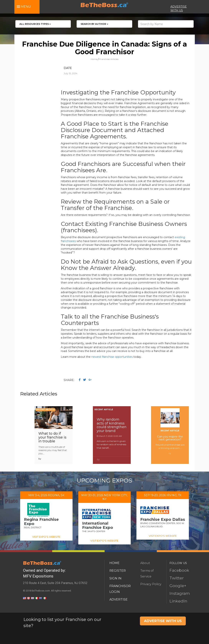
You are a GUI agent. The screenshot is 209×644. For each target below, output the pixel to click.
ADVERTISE (119, 599)
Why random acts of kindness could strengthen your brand (112, 425)
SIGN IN (115, 578)
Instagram (180, 593)
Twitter (177, 578)
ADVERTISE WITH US (163, 621)
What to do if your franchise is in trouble (52, 437)
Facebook (179, 570)
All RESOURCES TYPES (35, 24)
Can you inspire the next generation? (170, 438)
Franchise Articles (109, 59)
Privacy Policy (151, 584)
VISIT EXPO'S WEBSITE (46, 537)
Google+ (178, 586)
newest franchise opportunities (112, 357)
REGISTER (118, 571)
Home (94, 59)
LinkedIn (178, 601)
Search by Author (94, 24)
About (145, 563)
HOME (114, 563)
